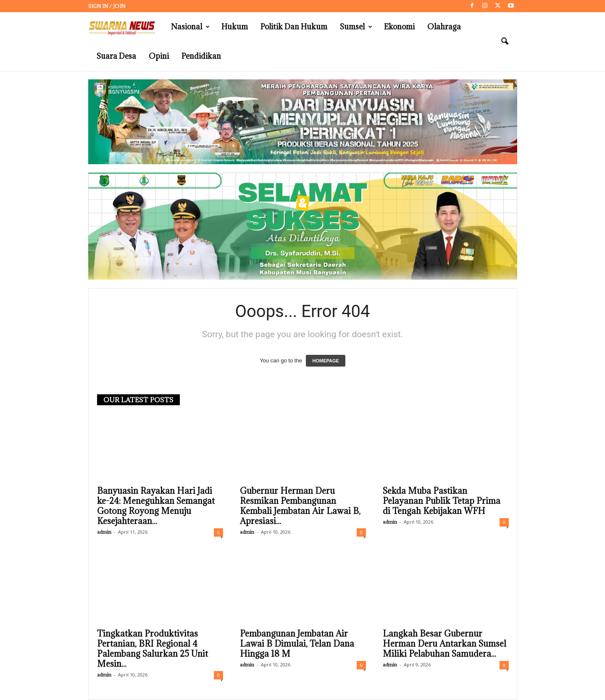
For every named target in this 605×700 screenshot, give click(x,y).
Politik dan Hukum (294, 27)
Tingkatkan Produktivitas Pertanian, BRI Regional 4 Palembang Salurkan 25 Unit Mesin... (153, 649)
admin (104, 532)
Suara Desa (116, 56)
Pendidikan (201, 56)
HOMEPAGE (325, 361)
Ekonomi (399, 27)
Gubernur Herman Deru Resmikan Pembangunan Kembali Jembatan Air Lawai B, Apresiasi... (300, 506)
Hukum (235, 27)
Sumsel (356, 27)
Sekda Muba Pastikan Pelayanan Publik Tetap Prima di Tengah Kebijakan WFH (442, 501)
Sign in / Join (107, 6)
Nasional (190, 27)
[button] (505, 42)
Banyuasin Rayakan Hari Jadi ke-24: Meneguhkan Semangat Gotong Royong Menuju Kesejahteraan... (156, 506)
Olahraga (444, 27)
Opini (159, 56)
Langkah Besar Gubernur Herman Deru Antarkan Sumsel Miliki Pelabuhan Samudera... (445, 644)
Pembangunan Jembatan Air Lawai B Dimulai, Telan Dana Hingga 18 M (297, 644)
